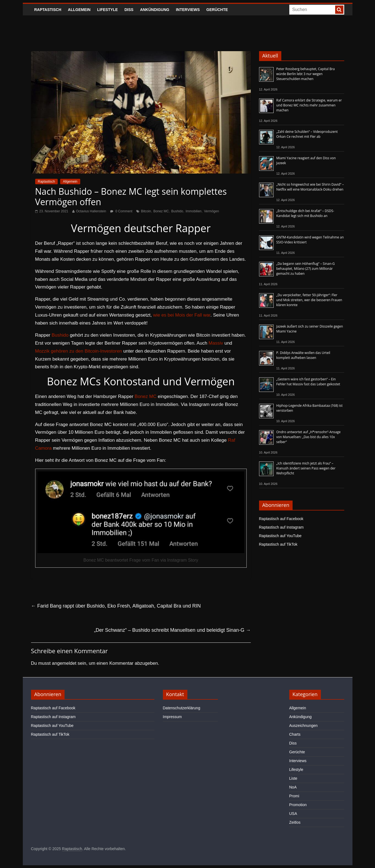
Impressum (172, 717)
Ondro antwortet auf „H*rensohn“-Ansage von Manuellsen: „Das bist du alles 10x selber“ (309, 437)
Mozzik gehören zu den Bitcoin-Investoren (79, 351)
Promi (294, 796)
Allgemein (79, 10)
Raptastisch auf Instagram (281, 527)
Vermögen (211, 211)
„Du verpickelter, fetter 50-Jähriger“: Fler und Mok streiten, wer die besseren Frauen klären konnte (309, 300)
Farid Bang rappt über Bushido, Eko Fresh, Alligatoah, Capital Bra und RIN (116, 606)
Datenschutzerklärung (182, 708)
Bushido (177, 211)
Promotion (298, 805)
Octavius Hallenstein (91, 211)
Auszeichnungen (304, 726)
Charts (295, 734)
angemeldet (64, 663)
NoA (293, 787)
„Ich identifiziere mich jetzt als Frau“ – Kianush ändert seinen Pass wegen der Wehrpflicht (306, 468)
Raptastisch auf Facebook (281, 519)
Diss (129, 10)
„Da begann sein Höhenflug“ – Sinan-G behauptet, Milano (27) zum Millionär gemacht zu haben (306, 269)
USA (293, 814)
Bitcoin (146, 211)
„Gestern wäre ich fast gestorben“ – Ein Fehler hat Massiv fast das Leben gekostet (308, 382)
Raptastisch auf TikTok (278, 544)
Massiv (216, 343)
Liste (293, 778)
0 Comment (121, 211)
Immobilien (193, 211)
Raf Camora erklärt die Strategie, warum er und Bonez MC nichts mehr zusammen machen (309, 105)
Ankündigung (155, 10)
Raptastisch (48, 10)
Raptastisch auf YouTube (280, 536)
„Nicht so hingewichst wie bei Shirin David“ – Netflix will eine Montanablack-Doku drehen (310, 187)
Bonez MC (161, 211)
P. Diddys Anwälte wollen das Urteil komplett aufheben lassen (303, 355)
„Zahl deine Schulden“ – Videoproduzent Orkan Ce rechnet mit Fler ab (307, 134)
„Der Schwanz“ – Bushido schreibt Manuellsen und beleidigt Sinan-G (172, 630)
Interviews (188, 10)
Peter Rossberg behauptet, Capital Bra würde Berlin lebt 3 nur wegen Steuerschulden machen (306, 74)
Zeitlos (295, 822)
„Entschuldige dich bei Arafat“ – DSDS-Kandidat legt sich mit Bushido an (305, 213)
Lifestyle (107, 10)
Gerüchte (217, 10)
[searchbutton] (339, 10)
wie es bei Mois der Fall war (182, 315)
